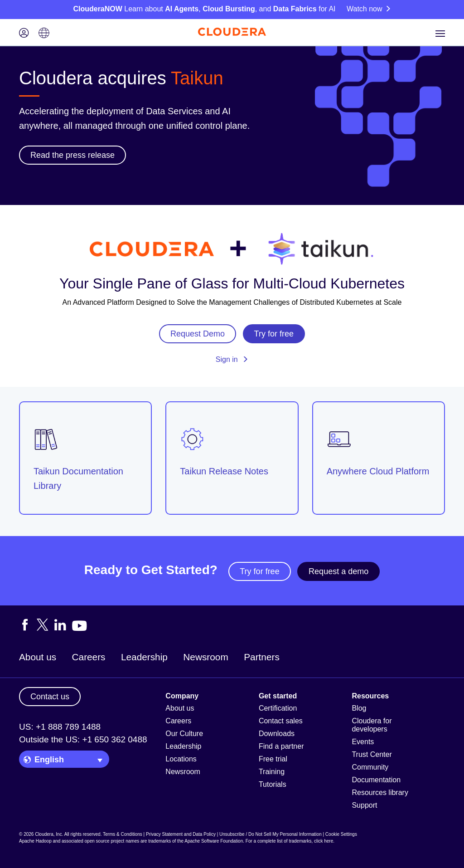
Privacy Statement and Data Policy (181, 834)
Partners (262, 657)
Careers (89, 657)
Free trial (273, 759)
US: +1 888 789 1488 (60, 727)
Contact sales (281, 721)
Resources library (380, 792)
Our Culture (184, 734)
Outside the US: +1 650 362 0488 (83, 739)
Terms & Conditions (123, 834)
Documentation (376, 780)
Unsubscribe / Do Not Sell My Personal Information (271, 834)
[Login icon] (24, 34)
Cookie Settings (341, 834)
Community (370, 767)
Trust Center (372, 754)
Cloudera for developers (372, 725)
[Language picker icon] (44, 34)
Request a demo (338, 571)
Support (364, 805)
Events (363, 742)
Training (272, 772)
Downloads (277, 734)
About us (38, 657)
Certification (278, 708)
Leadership (144, 657)
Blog (359, 708)
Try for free (259, 571)
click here (324, 841)
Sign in (232, 359)
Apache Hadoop (35, 841)
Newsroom (205, 657)
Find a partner (281, 746)
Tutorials (273, 784)
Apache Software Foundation (214, 841)
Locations (181, 759)
